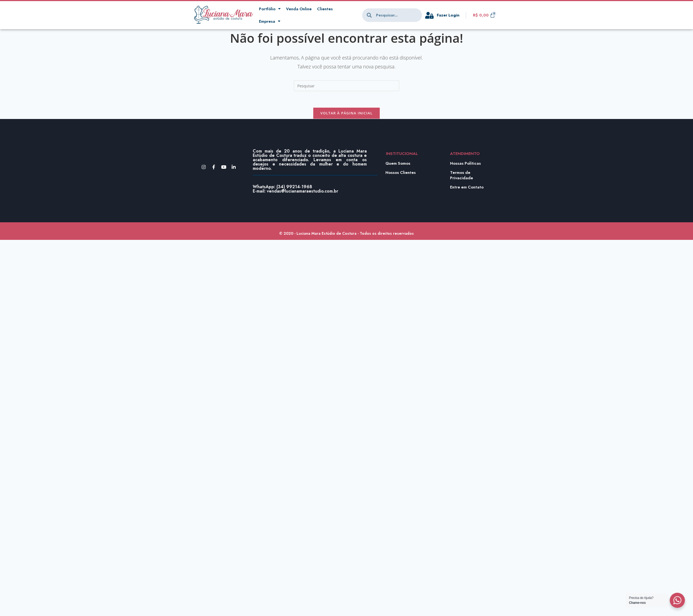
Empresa (270, 21)
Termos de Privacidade (462, 175)
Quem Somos (398, 164)
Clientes (325, 9)
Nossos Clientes (401, 173)
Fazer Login (448, 15)
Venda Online (299, 9)
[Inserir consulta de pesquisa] (346, 86)
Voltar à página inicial (346, 113)
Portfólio (270, 9)
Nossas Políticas (466, 164)
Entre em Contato (467, 187)
